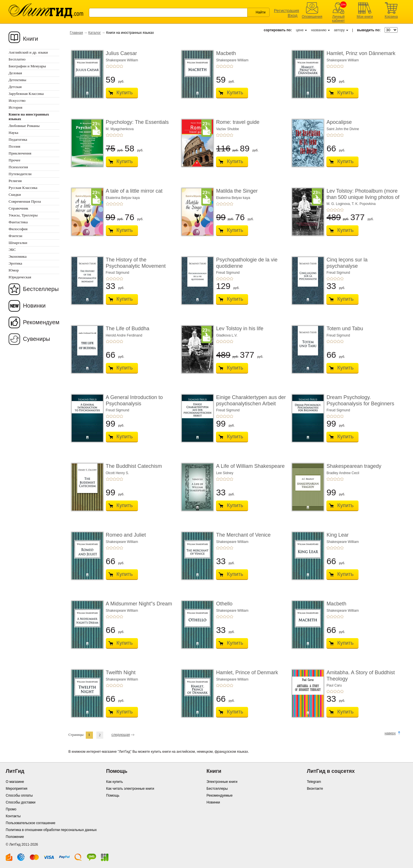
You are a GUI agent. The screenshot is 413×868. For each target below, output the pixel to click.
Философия (18, 229)
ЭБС (12, 250)
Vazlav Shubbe (227, 129)
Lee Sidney (225, 473)
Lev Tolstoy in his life (240, 329)
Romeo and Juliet (126, 535)
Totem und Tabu (345, 329)
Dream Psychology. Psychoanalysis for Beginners (360, 400)
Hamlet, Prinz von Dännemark (361, 53)
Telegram (314, 782)
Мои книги (365, 17)
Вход (293, 15)
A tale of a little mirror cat (134, 191)
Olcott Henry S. (117, 473)
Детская (15, 87)
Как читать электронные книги (130, 789)
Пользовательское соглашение (31, 823)
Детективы (17, 80)
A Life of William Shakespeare (250, 466)
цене (300, 30)
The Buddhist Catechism (134, 466)
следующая (120, 735)
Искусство (17, 100)
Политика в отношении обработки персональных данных (51, 830)
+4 (118, 66)
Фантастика (18, 222)
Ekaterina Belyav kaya (123, 198)
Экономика (18, 256)
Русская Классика (23, 188)
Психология (18, 167)
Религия (15, 181)
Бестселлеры (41, 289)
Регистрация (287, 10)
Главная (77, 33)
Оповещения (312, 17)
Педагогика (18, 139)
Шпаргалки (18, 243)
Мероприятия (16, 789)
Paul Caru (334, 685)
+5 (121, 66)
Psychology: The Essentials (137, 122)
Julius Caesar (121, 53)
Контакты (13, 816)
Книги (31, 39)
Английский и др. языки (28, 52)
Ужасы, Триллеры (23, 215)
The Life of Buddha (128, 329)
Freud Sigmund (118, 273)
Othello (224, 604)
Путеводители (20, 174)
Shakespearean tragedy (354, 466)
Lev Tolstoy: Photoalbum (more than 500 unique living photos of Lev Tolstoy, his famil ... (363, 197)
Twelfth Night (121, 672)
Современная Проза (25, 201)
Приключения (20, 153)
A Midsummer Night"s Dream (139, 604)
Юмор (14, 270)
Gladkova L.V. (227, 335)
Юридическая (20, 277)
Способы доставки (21, 802)
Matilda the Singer (237, 191)
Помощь (113, 795)
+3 (114, 66)
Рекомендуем (41, 322)
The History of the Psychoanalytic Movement (136, 263)
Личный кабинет (338, 19)
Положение (15, 837)
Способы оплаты (19, 795)
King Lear (337, 535)
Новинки (34, 306)
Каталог (95, 33)
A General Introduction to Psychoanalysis (134, 400)
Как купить (115, 782)
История (15, 107)
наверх (390, 733)
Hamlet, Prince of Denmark (247, 672)
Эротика (15, 263)
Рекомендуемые (220, 795)
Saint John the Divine (343, 129)
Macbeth (226, 53)
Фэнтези (15, 236)
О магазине (15, 782)
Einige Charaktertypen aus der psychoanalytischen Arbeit (251, 400)
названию (319, 30)
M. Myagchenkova (120, 129)
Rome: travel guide (238, 122)
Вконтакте (315, 789)
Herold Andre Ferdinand (124, 335)
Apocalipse (339, 122)
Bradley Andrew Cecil (343, 473)
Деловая (15, 73)
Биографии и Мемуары (27, 66)
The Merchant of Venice (243, 535)
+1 (108, 66)
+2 (111, 66)
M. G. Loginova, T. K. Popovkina (351, 204)
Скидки (15, 194)
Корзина (391, 17)
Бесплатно (17, 59)
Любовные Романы (24, 126)
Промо (11, 809)
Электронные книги (222, 782)
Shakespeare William (122, 60)
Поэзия (14, 146)
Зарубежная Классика (26, 94)
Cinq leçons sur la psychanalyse (347, 263)
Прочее (14, 160)
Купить (125, 93)
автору (339, 30)
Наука (13, 133)
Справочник (18, 208)
